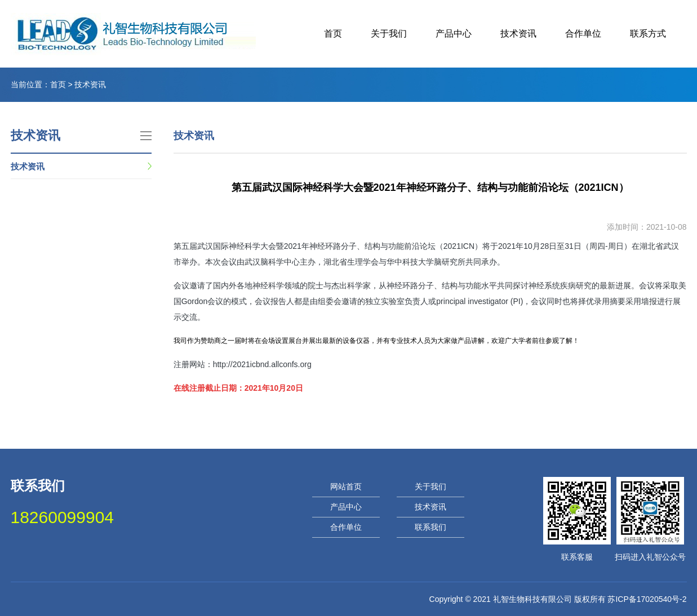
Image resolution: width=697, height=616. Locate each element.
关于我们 (389, 34)
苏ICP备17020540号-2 (647, 599)
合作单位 (583, 34)
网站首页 (346, 486)
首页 (333, 34)
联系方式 (648, 34)
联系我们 (430, 527)
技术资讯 (518, 34)
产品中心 (454, 34)
